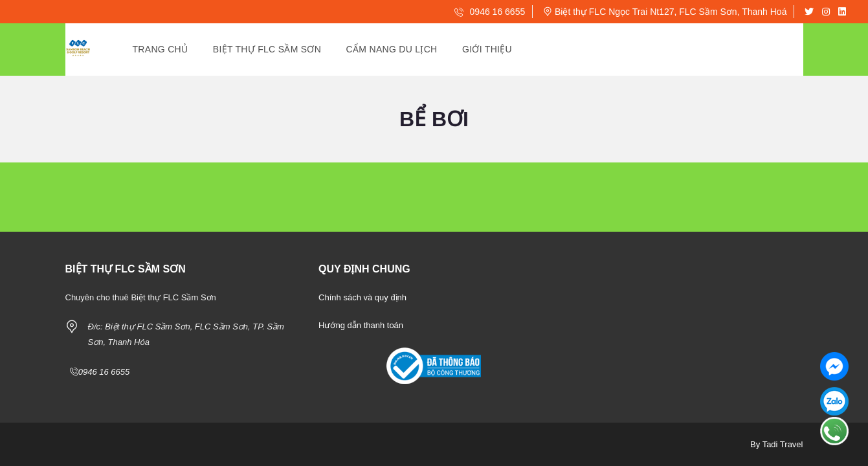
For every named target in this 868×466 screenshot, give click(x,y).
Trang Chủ (161, 49)
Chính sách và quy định (362, 297)
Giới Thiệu (487, 49)
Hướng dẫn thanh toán (361, 325)
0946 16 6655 (490, 12)
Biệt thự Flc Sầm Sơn (267, 49)
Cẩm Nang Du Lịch (392, 49)
